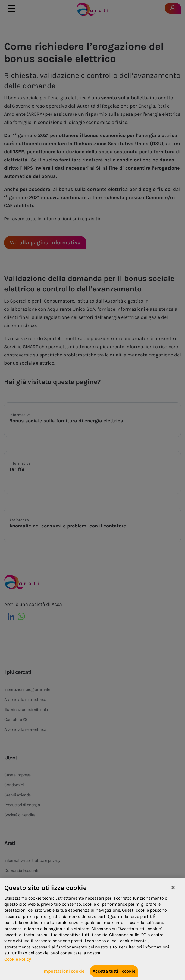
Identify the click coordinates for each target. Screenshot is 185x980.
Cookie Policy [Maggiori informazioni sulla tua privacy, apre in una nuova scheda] (18, 963)
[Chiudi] (173, 892)
